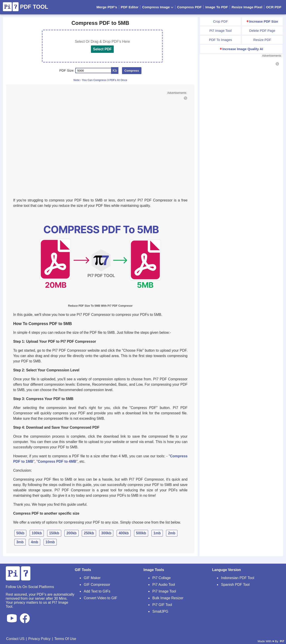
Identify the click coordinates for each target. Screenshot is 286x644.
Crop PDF (220, 21)
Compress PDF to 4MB (57, 461)
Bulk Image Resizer (168, 598)
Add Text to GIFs (97, 591)
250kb (89, 533)
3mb (20, 542)
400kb (124, 533)
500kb (141, 533)
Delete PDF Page (262, 31)
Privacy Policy (39, 639)
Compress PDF (189, 7)
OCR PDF (274, 7)
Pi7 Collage (162, 578)
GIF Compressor (97, 585)
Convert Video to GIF (101, 598)
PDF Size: (67, 70)
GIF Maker (92, 578)
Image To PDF (217, 7)
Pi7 (282, 641)
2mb (172, 533)
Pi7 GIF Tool (162, 605)
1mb (157, 533)
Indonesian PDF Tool (238, 578)
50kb (20, 533)
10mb (50, 542)
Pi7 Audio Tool (164, 585)
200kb (71, 533)
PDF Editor (129, 7)
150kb (54, 533)
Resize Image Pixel (247, 7)
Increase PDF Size (264, 21)
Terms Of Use (65, 639)
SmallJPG (160, 611)
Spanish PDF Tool (235, 585)
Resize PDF (262, 40)
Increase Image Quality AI (243, 49)
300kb (106, 533)
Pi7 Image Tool (220, 31)
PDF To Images (220, 40)
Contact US (15, 639)
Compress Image (158, 7)
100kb (37, 533)
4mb (35, 542)
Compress (132, 71)
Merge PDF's (107, 7)
